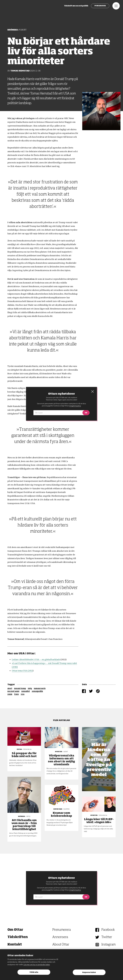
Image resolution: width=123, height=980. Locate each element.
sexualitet (26, 691)
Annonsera (60, 937)
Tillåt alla (34, 972)
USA (23, 694)
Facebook (108, 930)
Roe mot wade (13, 691)
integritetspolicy (75, 890)
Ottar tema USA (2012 (22, 671)
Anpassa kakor (89, 972)
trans (16, 694)
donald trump (20, 689)
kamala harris (40, 689)
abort (10, 689)
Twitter (107, 937)
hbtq (30, 689)
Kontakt (15, 945)
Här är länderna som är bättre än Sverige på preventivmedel (99, 760)
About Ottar (61, 945)
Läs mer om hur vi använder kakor (37, 965)
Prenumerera (96, 8)
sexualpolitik (37, 691)
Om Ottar (15, 930)
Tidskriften (18, 937)
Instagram (109, 945)
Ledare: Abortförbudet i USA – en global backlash (36, 660)
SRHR (10, 694)
